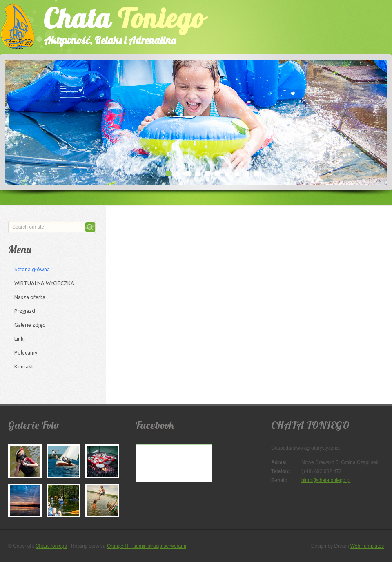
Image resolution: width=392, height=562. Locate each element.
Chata (116, 24)
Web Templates (367, 546)
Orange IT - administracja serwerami (147, 546)
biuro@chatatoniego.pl (326, 480)
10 (256, 174)
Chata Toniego (51, 546)
